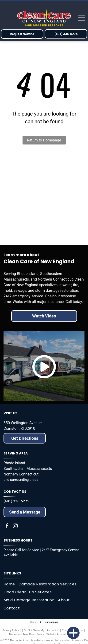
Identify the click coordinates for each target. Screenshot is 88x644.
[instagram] (15, 526)
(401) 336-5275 (16, 501)
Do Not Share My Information (41, 630)
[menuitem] (11, 584)
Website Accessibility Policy (63, 634)
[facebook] (7, 526)
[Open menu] (82, 18)
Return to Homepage (44, 140)
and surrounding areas (21, 480)
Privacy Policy (11, 630)
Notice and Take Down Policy (27, 634)
